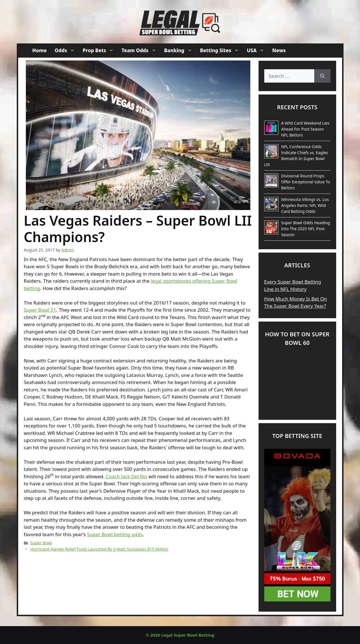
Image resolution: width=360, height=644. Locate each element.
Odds (67, 51)
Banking (180, 51)
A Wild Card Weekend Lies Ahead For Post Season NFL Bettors (305, 129)
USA (258, 51)
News (279, 50)
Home (40, 50)
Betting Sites (221, 51)
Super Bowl (41, 543)
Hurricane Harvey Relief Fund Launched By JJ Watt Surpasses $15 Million (99, 549)
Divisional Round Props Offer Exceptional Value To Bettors (306, 182)
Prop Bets (100, 51)
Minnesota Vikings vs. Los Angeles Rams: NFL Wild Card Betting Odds (305, 205)
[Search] (322, 76)
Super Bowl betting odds (115, 534)
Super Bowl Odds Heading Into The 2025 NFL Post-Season (306, 229)
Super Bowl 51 (40, 310)
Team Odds (141, 51)
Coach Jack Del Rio (126, 476)
